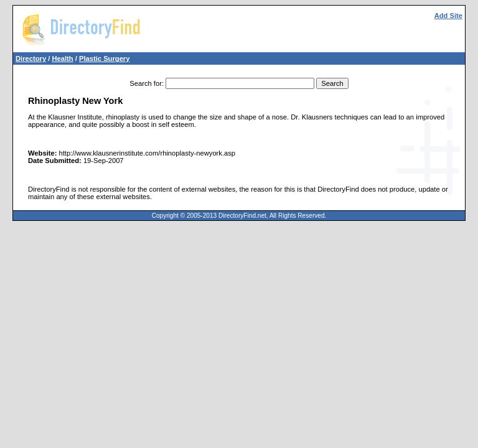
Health (62, 58)
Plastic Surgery (104, 58)
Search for (146, 83)
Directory (31, 58)
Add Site (448, 16)
